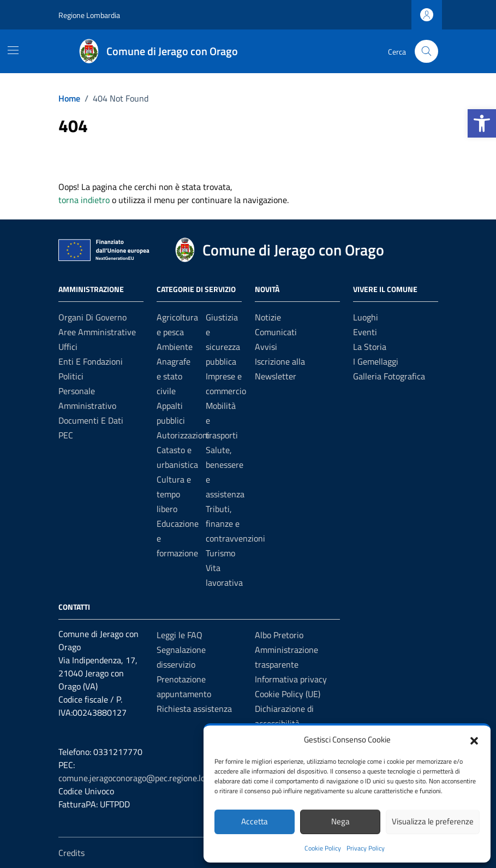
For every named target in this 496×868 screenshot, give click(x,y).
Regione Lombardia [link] (89, 15)
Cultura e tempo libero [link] (174, 494)
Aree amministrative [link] (97, 332)
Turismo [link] (220, 553)
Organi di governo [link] (92, 317)
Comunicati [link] (276, 332)
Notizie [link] (268, 317)
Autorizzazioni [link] (183, 435)
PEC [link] (66, 435)
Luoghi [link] (366, 317)
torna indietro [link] (84, 200)
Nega (340, 821)
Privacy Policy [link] (366, 848)
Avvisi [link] (266, 347)
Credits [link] (71, 853)
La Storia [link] (370, 347)
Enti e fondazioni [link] (91, 361)
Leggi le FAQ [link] (180, 635)
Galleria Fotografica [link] (389, 376)
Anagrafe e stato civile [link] (174, 376)
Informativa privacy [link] (291, 679)
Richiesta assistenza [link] (194, 709)
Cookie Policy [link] (323, 848)
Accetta (255, 821)
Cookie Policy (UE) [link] (288, 694)
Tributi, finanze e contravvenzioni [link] (235, 524)
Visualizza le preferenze (433, 821)
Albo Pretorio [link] (279, 635)
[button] (474, 740)
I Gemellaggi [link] (376, 361)
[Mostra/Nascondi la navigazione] (13, 50)
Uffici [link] (68, 347)
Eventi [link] (365, 332)
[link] (482, 123)
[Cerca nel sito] (426, 52)
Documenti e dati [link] (91, 420)
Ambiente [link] (175, 347)
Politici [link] (71, 376)
